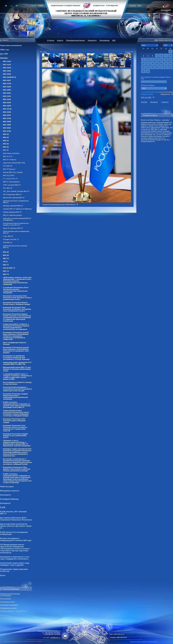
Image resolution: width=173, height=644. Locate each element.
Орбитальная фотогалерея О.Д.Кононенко (10, 594)
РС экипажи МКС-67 (10, 179)
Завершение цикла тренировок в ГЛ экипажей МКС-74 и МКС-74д (17, 363)
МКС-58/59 (7, 122)
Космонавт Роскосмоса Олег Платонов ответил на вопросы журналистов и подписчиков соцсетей (15, 428)
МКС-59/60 (7, 125)
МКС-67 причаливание (11, 182)
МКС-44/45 (7, 71)
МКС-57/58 (7, 118)
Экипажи (4, 58)
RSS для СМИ (146, 97)
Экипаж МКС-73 (9, 268)
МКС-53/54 (7, 103)
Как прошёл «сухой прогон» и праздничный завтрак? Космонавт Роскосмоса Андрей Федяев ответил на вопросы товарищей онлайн (17, 462)
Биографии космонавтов (9, 605)
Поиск (139, 5)
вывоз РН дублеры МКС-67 (13, 228)
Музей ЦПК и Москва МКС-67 (14, 198)
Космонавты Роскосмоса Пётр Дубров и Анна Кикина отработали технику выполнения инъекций (17, 469)
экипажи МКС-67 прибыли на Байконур (17, 209)
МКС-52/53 (7, 99)
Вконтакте (154, 102)
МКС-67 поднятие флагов (12, 215)
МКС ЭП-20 (7, 109)
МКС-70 (6, 258)
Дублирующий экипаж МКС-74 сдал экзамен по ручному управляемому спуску (17, 369)
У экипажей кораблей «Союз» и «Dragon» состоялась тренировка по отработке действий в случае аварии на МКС (17, 377)
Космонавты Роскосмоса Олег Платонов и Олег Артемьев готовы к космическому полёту (17, 298)
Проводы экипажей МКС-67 (13, 206)
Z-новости (165, 102)
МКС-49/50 (7, 90)
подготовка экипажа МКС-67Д (14, 163)
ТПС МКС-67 (8, 166)
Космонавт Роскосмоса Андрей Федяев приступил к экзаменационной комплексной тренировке (15, 396)
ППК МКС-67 (8, 243)
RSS (156, 40)
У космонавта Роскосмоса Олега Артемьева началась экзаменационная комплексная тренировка (16, 290)
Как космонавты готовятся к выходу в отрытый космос (17, 383)
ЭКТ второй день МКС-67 (12, 194)
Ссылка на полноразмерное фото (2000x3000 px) (60, 205)
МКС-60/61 (7, 128)
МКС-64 (6, 141)
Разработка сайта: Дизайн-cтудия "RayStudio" (144, 642)
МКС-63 (6, 134)
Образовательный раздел (75, 40)
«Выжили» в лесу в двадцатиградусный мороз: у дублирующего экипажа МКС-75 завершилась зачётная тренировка (17, 443)
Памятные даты (7, 487)
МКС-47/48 (7, 84)
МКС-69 (6, 255)
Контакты (133, 5)
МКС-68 (6, 252)
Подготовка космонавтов (11, 46)
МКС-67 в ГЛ (8, 156)
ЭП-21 (5, 262)
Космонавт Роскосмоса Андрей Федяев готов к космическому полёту (15, 436)
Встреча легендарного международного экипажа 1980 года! (16, 539)
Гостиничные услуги (7, 602)
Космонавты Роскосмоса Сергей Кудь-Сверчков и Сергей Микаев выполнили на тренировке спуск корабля (16, 350)
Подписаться (165, 94)
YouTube (144, 102)
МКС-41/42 (7, 65)
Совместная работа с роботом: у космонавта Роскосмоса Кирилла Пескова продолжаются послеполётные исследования (16, 327)
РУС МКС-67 (8, 188)
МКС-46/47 (7, 80)
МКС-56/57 (7, 115)
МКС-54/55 (7, 106)
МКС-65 (6, 144)
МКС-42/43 (7, 61)
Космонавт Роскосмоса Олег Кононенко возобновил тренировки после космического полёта (17, 309)
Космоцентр (5, 503)
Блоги (3, 575)
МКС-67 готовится (10, 160)
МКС (114, 40)
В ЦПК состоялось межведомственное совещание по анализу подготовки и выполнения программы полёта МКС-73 (17, 405)
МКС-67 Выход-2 (9, 169)
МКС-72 (6, 265)
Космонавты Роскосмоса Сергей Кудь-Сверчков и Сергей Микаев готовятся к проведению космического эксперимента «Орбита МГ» (16, 336)
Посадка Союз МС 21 (11, 239)
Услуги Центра (6, 598)
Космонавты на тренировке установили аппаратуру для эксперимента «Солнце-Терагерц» (16, 358)
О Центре (51, 40)
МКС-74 (6, 271)
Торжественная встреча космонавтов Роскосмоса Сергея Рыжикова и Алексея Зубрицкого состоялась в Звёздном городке (16, 413)
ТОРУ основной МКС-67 (12, 185)
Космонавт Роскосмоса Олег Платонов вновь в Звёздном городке (14, 421)
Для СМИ (4, 54)
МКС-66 (6, 147)
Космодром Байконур (9, 499)
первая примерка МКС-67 (12, 212)
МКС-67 (6, 150)
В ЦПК (3, 507)
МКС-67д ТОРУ (9, 175)
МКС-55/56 (7, 112)
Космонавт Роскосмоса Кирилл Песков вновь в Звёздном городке (17, 303)
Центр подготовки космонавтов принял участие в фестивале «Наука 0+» (16, 526)
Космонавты (5, 495)
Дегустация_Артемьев (11, 153)
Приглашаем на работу (9, 608)
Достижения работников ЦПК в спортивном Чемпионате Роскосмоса (16, 519)
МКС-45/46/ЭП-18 (9, 77)
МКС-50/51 (7, 93)
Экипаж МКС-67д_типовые (13, 172)
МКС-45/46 (7, 74)
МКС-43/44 (7, 68)
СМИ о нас (5, 50)
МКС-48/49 (7, 87)
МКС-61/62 (7, 131)
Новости (60, 40)
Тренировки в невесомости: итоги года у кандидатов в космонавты (15, 558)
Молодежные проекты (10, 491)
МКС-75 (6, 274)
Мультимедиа (104, 40)
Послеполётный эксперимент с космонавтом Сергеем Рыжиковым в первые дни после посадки (17, 389)
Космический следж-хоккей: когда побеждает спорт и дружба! (15, 564)
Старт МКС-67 (8, 236)
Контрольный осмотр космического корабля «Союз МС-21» (16, 224)
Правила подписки (147, 94)
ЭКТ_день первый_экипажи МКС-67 (16, 191)
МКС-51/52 (7, 96)
